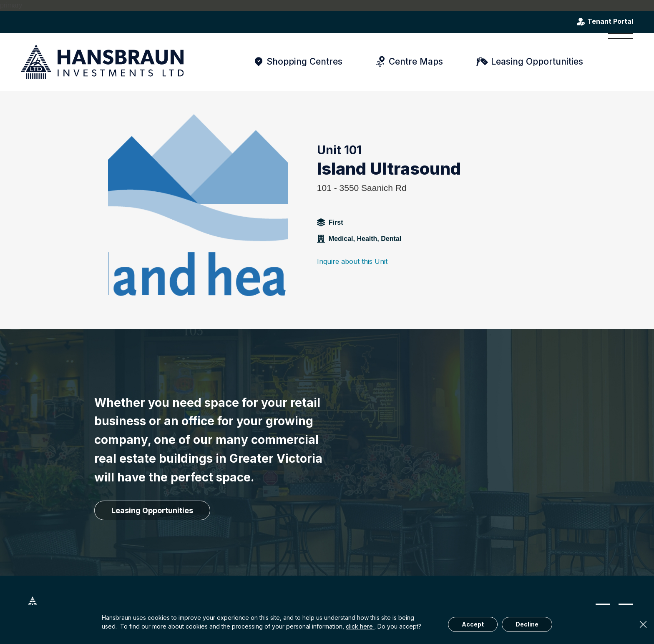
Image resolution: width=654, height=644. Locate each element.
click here (360, 626)
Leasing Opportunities (537, 61)
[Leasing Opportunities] (152, 511)
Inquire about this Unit (352, 261)
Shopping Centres (304, 61)
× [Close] (643, 624)
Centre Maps (416, 61)
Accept (473, 624)
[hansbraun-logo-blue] (102, 62)
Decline (527, 624)
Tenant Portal (610, 22)
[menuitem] (618, 62)
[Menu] (618, 62)
